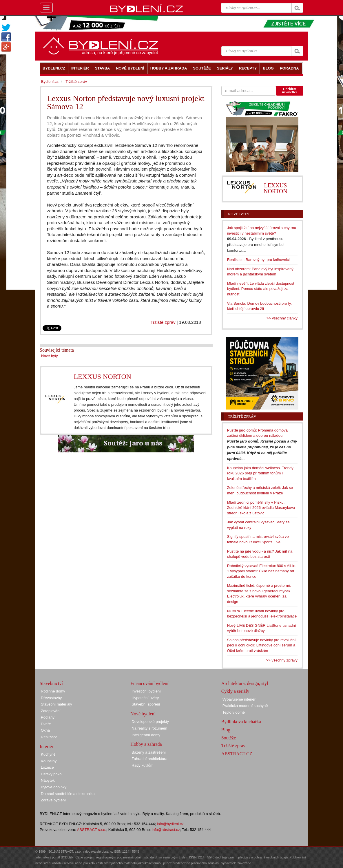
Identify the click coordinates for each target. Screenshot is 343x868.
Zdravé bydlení (53, 800)
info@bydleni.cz (170, 824)
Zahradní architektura (149, 759)
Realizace (49, 737)
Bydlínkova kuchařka (241, 722)
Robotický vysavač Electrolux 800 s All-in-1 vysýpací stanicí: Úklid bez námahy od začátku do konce (262, 571)
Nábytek (48, 780)
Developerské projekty (150, 722)
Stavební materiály (56, 704)
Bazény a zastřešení (149, 752)
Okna (45, 730)
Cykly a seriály (235, 691)
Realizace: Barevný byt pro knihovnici (258, 260)
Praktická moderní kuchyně (245, 706)
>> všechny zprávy (282, 660)
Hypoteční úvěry (145, 698)
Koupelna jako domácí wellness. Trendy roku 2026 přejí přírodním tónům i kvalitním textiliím (260, 473)
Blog (226, 730)
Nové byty (50, 356)
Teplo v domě (234, 712)
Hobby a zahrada (146, 744)
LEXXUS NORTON (102, 377)
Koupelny (49, 761)
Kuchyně (48, 754)
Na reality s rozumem (149, 728)
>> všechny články (282, 318)
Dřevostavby (51, 698)
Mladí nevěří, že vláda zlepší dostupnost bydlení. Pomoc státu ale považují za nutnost (261, 289)
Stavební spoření (146, 704)
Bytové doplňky (54, 787)
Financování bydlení (149, 683)
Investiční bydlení (146, 691)
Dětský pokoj (52, 774)
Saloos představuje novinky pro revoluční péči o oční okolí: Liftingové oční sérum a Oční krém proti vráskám (261, 645)
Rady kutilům (142, 765)
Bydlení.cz (50, 82)
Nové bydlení (143, 714)
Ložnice (47, 767)
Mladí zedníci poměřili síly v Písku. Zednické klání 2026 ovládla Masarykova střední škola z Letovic (261, 508)
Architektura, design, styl (245, 683)
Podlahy (48, 717)
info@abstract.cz (166, 830)
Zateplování (51, 711)
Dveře (46, 724)
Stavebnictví (51, 683)
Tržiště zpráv (163, 322)
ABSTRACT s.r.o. (92, 830)
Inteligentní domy (146, 735)
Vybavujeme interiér (239, 699)
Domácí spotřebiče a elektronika (68, 794)
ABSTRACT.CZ (237, 754)
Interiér (46, 747)
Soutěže (229, 738)
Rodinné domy (53, 691)
